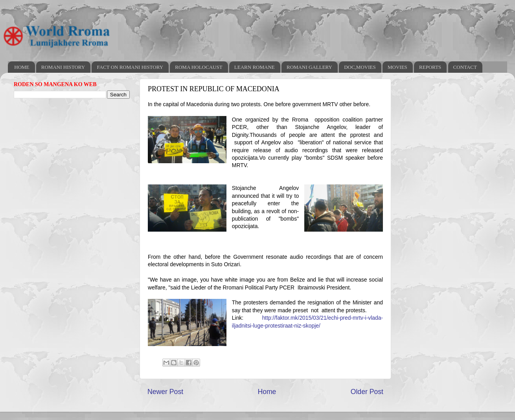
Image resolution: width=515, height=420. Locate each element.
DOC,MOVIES (360, 67)
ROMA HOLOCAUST (199, 67)
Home (267, 392)
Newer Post (165, 392)
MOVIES (397, 67)
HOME (22, 67)
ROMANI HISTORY (63, 67)
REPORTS (430, 67)
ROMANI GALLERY (309, 67)
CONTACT (465, 67)
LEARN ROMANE (255, 67)
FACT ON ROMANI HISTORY (130, 67)
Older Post (367, 392)
